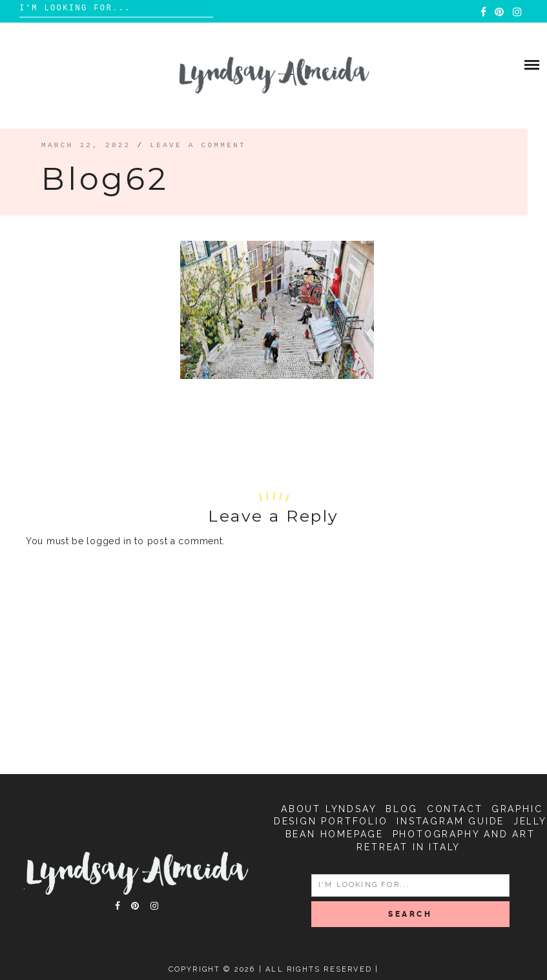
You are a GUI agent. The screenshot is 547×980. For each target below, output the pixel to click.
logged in (109, 541)
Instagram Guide (450, 821)
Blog (402, 809)
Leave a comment (198, 145)
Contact (455, 809)
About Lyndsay (329, 809)
